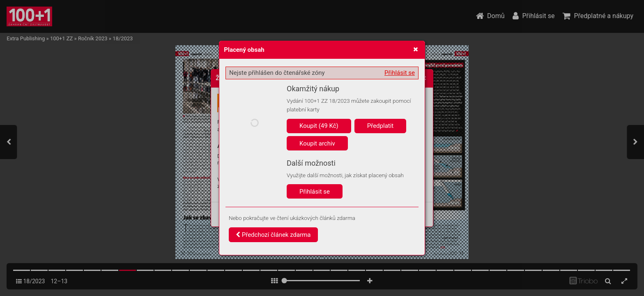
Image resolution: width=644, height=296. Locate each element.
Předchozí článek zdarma (273, 235)
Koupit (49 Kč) (319, 126)
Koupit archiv (317, 143)
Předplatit (381, 126)
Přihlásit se (400, 73)
